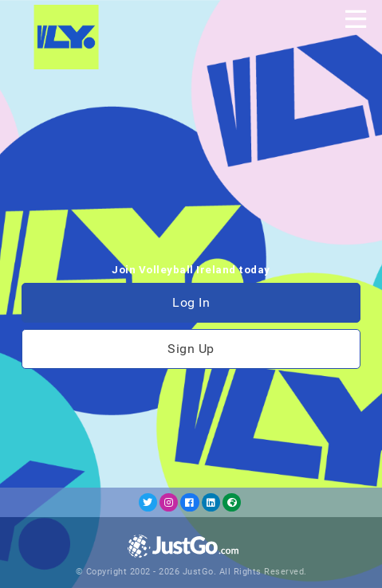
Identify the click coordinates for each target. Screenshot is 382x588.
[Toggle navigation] (356, 19)
